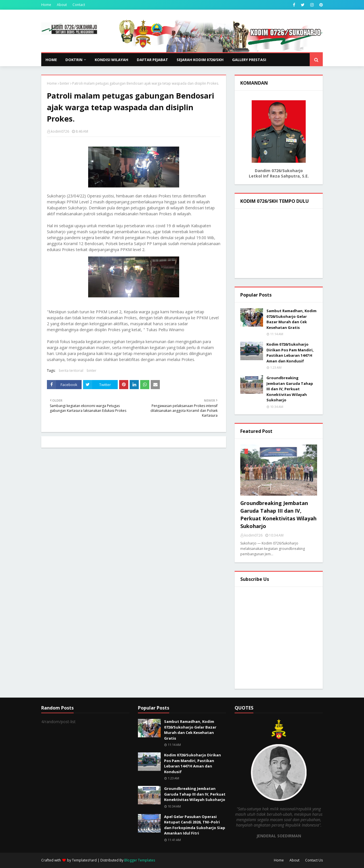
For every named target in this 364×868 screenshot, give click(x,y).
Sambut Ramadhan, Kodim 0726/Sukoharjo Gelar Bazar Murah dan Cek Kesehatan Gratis (291, 319)
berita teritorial (71, 371)
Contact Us (314, 860)
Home (46, 5)
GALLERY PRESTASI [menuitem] (249, 60)
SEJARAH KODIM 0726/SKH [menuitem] (200, 60)
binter (65, 83)
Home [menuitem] (51, 60)
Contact (79, 5)
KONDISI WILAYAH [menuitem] (111, 60)
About (62, 5)
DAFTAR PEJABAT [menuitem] (152, 60)
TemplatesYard (84, 860)
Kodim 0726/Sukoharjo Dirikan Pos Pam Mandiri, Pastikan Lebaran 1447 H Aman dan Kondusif (290, 353)
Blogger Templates (140, 860)
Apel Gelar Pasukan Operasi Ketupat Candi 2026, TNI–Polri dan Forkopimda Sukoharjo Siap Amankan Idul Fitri (195, 825)
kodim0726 (60, 131)
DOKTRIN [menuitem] (74, 60)
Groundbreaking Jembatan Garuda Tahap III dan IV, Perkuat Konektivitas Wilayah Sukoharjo (290, 389)
